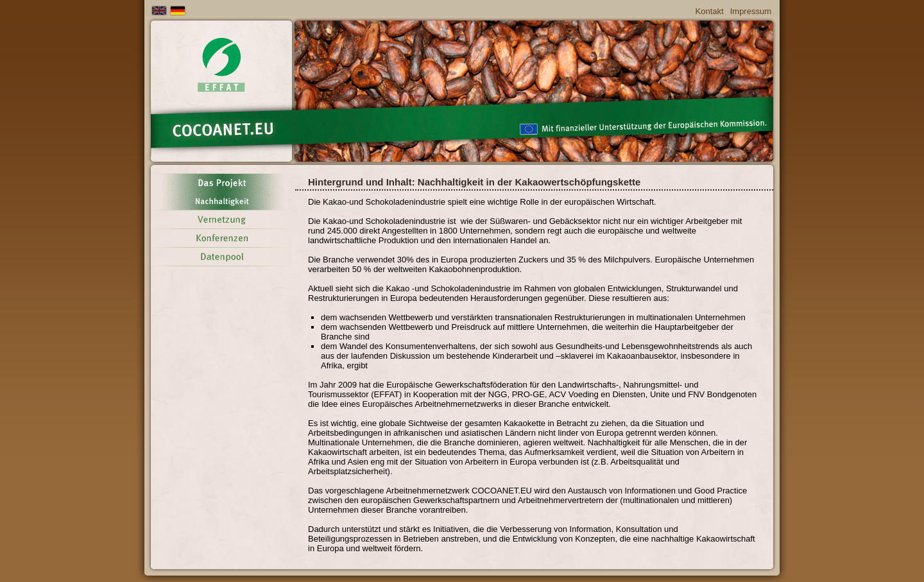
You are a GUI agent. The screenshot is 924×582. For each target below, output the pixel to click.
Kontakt (710, 11)
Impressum (751, 11)
